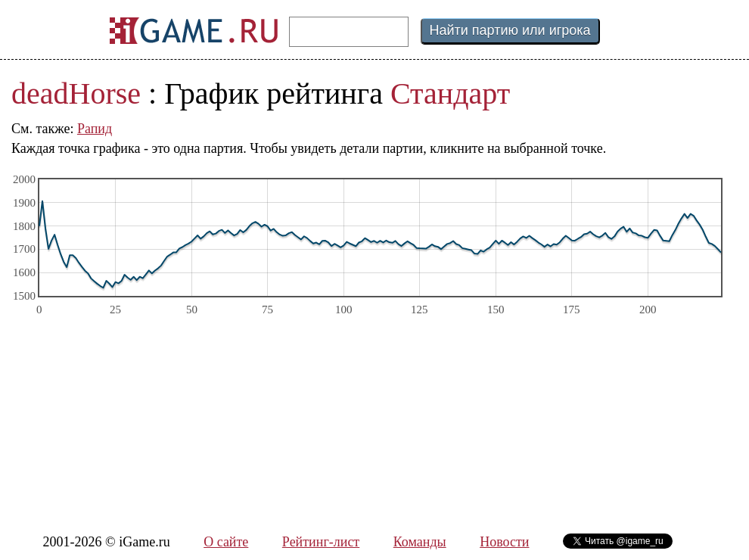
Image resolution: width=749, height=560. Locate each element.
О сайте (226, 542)
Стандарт (450, 93)
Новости (504, 542)
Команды (420, 542)
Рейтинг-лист (321, 542)
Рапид (95, 129)
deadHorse (76, 93)
